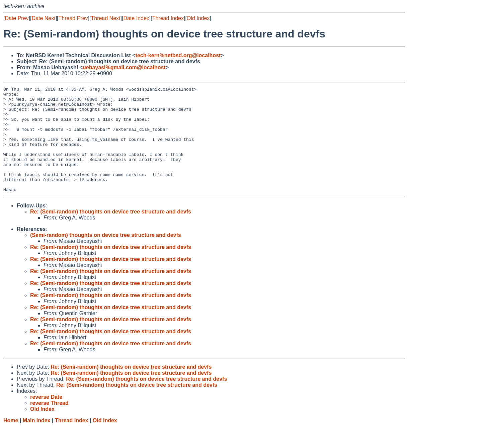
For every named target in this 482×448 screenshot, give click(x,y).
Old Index (198, 18)
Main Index (37, 441)
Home (11, 441)
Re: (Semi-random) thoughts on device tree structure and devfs (111, 233)
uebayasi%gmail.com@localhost (124, 67)
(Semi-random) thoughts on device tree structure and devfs (106, 256)
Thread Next (105, 18)
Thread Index (168, 18)
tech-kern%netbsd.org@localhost (178, 55)
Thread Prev (73, 18)
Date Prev (17, 18)
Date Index (136, 18)
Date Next (43, 18)
